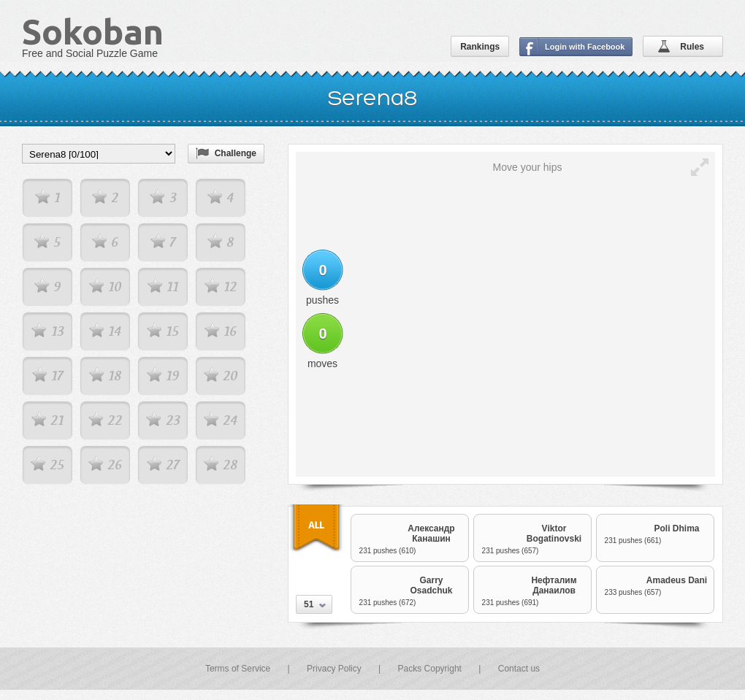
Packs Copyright (430, 669)
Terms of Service (238, 669)
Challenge (236, 153)
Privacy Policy (334, 669)
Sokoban (93, 31)
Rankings (480, 47)
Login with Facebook (585, 47)
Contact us (519, 669)
